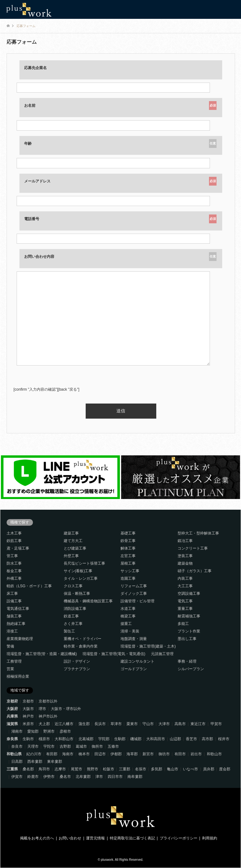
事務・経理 (187, 661)
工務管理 (14, 661)
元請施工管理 (162, 654)
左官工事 (128, 556)
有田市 (180, 754)
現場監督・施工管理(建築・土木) (148, 646)
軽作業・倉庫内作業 (81, 646)
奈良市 (17, 746)
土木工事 (14, 533)
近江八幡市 (64, 724)
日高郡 (17, 762)
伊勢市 (49, 777)
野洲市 (49, 731)
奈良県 (12, 739)
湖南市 (17, 731)
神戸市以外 (48, 716)
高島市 (180, 724)
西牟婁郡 (35, 762)
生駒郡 (120, 739)
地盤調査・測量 (134, 639)
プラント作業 (189, 631)
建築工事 (71, 533)
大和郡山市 (64, 739)
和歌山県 (14, 754)
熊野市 (93, 769)
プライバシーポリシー (179, 838)
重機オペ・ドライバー (83, 639)
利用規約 (210, 838)
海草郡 (132, 754)
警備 (10, 646)
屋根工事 (128, 563)
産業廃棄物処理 (20, 639)
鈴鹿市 (33, 777)
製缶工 (69, 631)
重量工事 (185, 609)
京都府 (12, 701)
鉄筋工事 (14, 541)
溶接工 (12, 631)
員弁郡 (209, 769)
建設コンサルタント (137, 661)
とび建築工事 (75, 548)
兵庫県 (12, 716)
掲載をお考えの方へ (37, 838)
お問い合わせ (70, 838)
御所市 (97, 746)
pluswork (107, 860)
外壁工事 (71, 556)
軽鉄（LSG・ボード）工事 (29, 586)
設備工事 (14, 601)
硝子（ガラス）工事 (195, 571)
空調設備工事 (189, 594)
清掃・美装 (130, 631)
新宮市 (148, 754)
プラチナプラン (77, 669)
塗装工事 (185, 556)
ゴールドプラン (134, 669)
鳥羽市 (44, 769)
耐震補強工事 (189, 616)
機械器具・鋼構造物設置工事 (88, 601)
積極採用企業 (18, 676)
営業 (10, 669)
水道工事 (128, 609)
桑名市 (65, 777)
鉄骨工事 (128, 541)
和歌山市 (214, 754)
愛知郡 (33, 731)
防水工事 (14, 563)
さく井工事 (73, 624)
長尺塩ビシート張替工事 (84, 563)
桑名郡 (28, 769)
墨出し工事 (187, 639)
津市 (99, 777)
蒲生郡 (84, 724)
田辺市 (100, 754)
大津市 (164, 724)
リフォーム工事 (134, 586)
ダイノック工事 (134, 594)
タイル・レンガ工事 (81, 578)
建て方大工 (73, 541)
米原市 (28, 724)
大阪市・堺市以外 (66, 709)
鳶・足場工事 (18, 548)
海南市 (68, 754)
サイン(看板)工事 (78, 571)
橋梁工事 (128, 616)
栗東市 (132, 724)
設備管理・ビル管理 (137, 601)
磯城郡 (136, 739)
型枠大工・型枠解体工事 (198, 533)
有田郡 (52, 754)
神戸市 (28, 716)
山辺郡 (175, 739)
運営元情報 (95, 838)
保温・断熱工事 (77, 594)
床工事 (12, 594)
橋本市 (84, 754)
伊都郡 (116, 754)
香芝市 (191, 739)
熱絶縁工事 (16, 624)
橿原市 (44, 739)
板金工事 (14, 571)
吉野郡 (65, 746)
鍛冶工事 (185, 541)
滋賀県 (12, 724)
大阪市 (28, 709)
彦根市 (65, 731)
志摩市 (60, 769)
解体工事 (128, 548)
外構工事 (14, 578)
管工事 (12, 556)
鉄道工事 (71, 616)
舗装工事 (14, 616)
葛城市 (81, 746)
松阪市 (109, 769)
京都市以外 (48, 701)
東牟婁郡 (55, 762)
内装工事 (185, 578)
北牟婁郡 (83, 777)
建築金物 (185, 563)
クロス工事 (73, 586)
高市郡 (207, 739)
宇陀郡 (104, 739)
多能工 (183, 624)
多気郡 (157, 769)
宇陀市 (49, 746)
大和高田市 (156, 739)
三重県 (12, 769)
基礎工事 (128, 533)
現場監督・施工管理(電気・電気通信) (114, 654)
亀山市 (173, 769)
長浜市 (100, 724)
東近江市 (198, 724)
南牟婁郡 (135, 777)
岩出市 (196, 754)
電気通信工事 (18, 609)
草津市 (116, 724)
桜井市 (224, 739)
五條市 (113, 746)
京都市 (28, 701)
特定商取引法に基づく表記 (132, 838)
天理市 (33, 746)
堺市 (42, 709)
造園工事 (128, 578)
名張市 (141, 769)
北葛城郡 (86, 739)
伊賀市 (17, 777)
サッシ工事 (130, 571)
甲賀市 (216, 724)
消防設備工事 (75, 609)
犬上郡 (44, 724)
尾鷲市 (77, 769)
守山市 (148, 724)
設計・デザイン (77, 661)
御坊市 (164, 754)
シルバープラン (191, 669)
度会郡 (225, 769)
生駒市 (28, 739)
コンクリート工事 (193, 548)
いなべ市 (190, 769)
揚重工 (126, 624)
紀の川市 (34, 754)
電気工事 (185, 601)
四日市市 (115, 777)
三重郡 (125, 769)
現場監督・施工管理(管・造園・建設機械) (42, 654)
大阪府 (12, 709)
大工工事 (185, 586)
